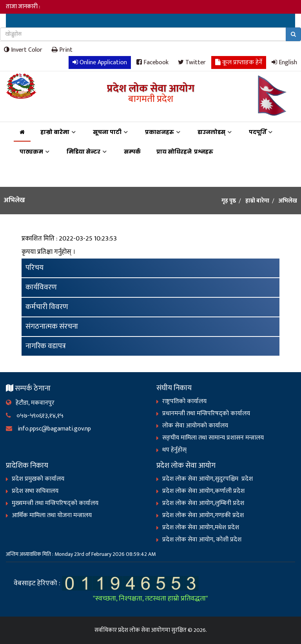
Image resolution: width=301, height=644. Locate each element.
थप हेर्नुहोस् (174, 450)
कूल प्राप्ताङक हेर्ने (239, 62)
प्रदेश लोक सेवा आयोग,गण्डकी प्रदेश (203, 515)
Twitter (192, 62)
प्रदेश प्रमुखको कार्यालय (38, 479)
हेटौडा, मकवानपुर (30, 403)
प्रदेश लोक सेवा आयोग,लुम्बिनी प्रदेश (203, 503)
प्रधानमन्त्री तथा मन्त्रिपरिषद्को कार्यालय (206, 413)
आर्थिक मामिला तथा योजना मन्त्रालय (52, 515)
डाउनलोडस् (211, 132)
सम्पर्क (132, 152)
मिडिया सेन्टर (83, 152)
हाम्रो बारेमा (55, 132)
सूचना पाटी (107, 132)
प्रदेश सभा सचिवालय (35, 491)
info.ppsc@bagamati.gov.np (48, 429)
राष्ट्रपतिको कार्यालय (184, 401)
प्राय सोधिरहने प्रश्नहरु (186, 152)
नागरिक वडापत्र (46, 346)
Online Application (100, 62)
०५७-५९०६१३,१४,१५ (35, 416)
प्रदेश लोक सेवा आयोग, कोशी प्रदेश (202, 540)
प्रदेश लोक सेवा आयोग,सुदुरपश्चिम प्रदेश (208, 479)
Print (62, 50)
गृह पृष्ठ (229, 201)
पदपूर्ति (257, 132)
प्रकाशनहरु (160, 132)
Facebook (152, 62)
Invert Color (23, 50)
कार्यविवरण (41, 287)
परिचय (34, 268)
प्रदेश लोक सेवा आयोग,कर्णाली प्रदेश (203, 491)
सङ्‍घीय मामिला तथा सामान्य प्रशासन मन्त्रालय (213, 438)
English (284, 62)
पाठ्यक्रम (31, 152)
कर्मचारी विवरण (47, 307)
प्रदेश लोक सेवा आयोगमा (144, 630)
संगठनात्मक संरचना (52, 327)
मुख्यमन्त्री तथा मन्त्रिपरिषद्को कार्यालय (55, 503)
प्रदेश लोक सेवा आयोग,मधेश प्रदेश (201, 527)
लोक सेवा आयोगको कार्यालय (195, 426)
